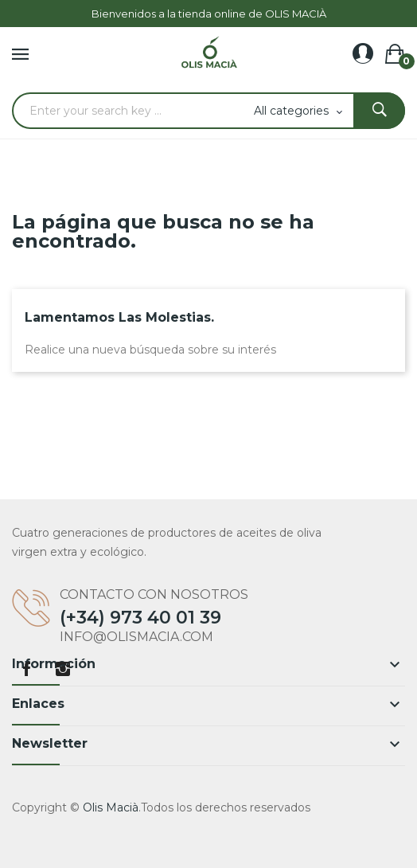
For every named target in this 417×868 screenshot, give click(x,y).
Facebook (26, 669)
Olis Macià (111, 807)
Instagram (63, 669)
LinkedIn (99, 669)
